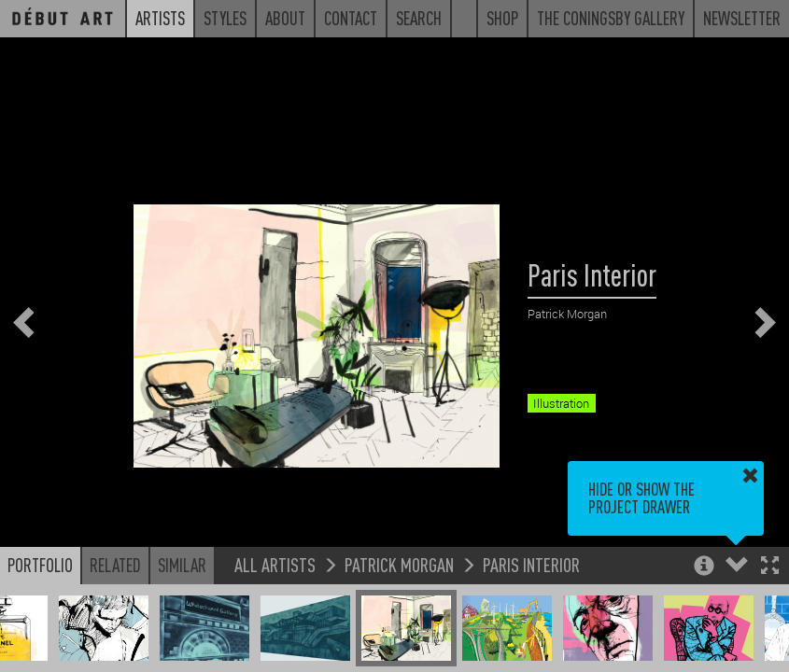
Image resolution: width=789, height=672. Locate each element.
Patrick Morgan (399, 564)
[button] (770, 567)
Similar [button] (182, 565)
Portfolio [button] (40, 565)
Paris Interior (531, 564)
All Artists (275, 564)
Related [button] (115, 565)
